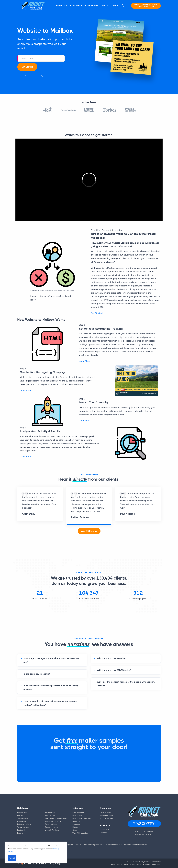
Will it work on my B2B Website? (114, 670)
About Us (105, 825)
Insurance (76, 824)
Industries (75, 5)
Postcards (21, 830)
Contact (116, 5)
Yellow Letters (23, 827)
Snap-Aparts (23, 818)
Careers (103, 833)
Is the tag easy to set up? (37, 674)
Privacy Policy (122, 865)
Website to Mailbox (53, 821)
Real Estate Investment (82, 818)
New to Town (50, 815)
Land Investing (78, 812)
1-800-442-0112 (146, 6)
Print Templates (106, 818)
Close (12, 858)
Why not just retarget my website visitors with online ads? (51, 660)
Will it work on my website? (111, 658)
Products (61, 5)
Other (75, 830)
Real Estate (77, 815)
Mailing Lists (50, 812)
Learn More (84, 361)
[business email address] (41, 58)
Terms (113, 865)
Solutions (23, 808)
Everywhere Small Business (56, 818)
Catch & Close (51, 824)
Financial (76, 821)
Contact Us (105, 830)
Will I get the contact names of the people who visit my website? (126, 684)
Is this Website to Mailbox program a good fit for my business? (51, 688)
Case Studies (92, 5)
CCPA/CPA (133, 865)
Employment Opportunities (149, 862)
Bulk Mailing (22, 812)
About (105, 5)
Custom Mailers (51, 827)
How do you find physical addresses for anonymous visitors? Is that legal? (50, 703)
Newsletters (22, 821)
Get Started (27, 67)
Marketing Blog (106, 815)
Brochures (21, 833)
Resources (106, 808)
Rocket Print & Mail (153, 865)
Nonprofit (76, 827)
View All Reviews (89, 531)
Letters (20, 815)
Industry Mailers (24, 824)
